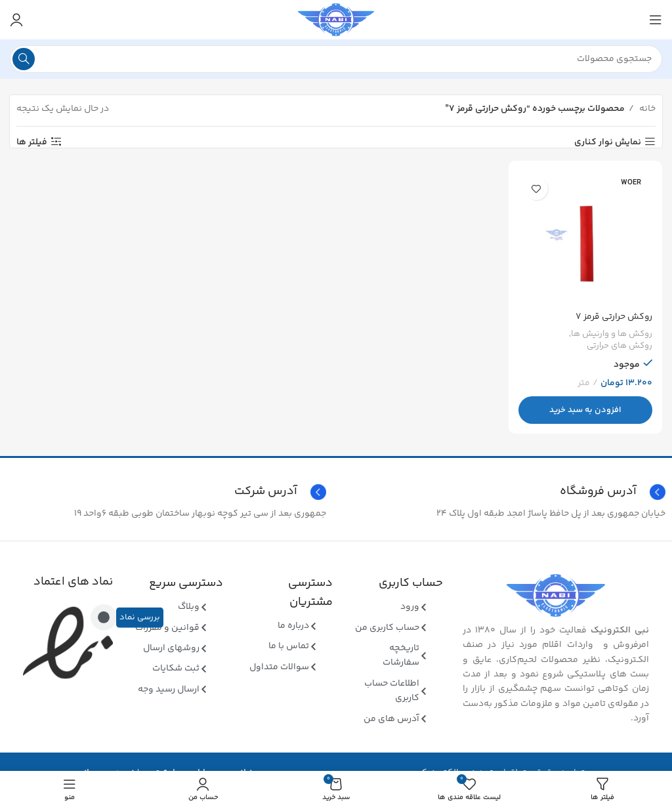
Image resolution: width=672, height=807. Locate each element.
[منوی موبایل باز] (656, 20)
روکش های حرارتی (619, 346)
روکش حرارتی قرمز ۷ (614, 316)
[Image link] (556, 596)
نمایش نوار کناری (608, 142)
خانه (646, 109)
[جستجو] (336, 59)
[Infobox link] (166, 492)
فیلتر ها (32, 142)
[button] (586, 409)
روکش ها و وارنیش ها (611, 334)
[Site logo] (336, 20)
